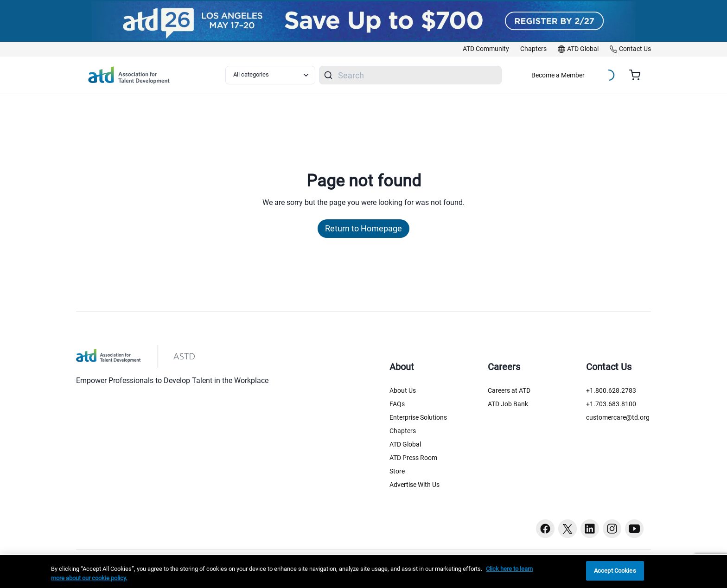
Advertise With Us (415, 485)
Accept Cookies (615, 571)
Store (397, 471)
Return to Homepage (363, 228)
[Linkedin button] (590, 529)
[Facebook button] (545, 529)
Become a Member (558, 75)
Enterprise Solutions (418, 417)
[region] (363, 572)
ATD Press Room (413, 458)
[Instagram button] (612, 529)
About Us (403, 390)
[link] (486, 49)
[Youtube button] (634, 529)
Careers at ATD (509, 390)
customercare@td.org (618, 417)
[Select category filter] (270, 75)
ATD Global (405, 444)
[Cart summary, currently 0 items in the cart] (638, 75)
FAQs (397, 404)
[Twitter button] (568, 529)
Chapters (403, 431)
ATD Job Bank (508, 404)
